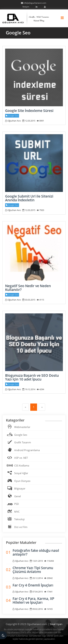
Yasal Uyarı (56, 624)
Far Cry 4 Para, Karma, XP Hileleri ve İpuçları (33, 600)
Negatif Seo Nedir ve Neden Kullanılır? (28, 288)
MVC (17, 512)
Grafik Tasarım (23, 442)
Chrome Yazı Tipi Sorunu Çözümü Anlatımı (33, 570)
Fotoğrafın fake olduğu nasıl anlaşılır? (36, 552)
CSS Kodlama (22, 465)
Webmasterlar (22, 427)
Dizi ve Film (21, 527)
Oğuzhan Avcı (13, 121)
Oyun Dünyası (22, 481)
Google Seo (21, 435)
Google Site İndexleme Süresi (29, 111)
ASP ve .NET (21, 458)
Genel (18, 496)
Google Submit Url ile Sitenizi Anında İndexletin (29, 198)
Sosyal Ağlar (21, 473)
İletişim (26, 7)
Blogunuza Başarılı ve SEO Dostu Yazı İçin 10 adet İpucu (32, 377)
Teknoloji (19, 519)
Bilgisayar (20, 488)
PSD (17, 504)
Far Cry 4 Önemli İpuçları (33, 585)
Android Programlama (27, 450)
